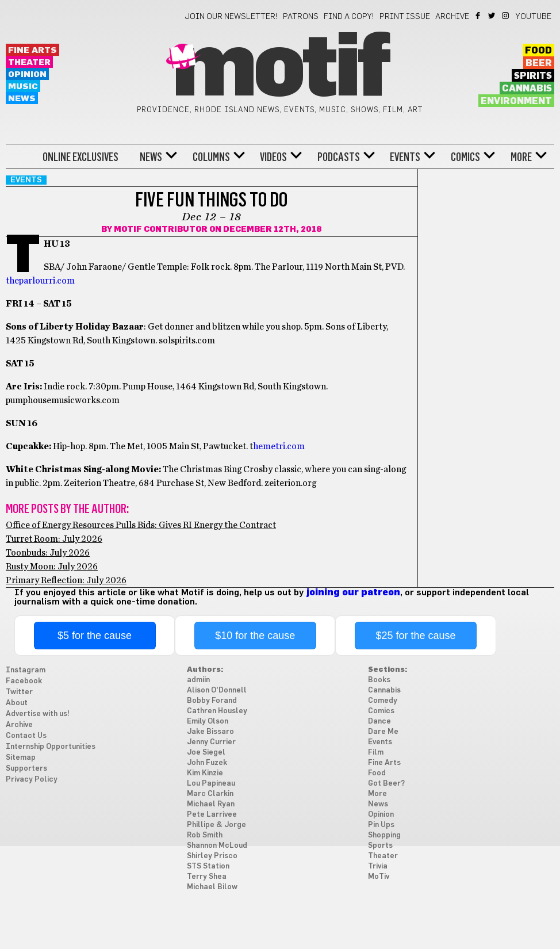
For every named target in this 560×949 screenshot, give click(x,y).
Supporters (26, 769)
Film (376, 753)
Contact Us (26, 736)
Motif (280, 69)
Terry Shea (207, 877)
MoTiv (379, 877)
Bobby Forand (212, 701)
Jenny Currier (211, 742)
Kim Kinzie (205, 773)
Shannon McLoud (217, 846)
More (521, 157)
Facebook (479, 16)
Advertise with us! (38, 714)
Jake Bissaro (210, 732)
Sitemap (21, 758)
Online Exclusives (80, 157)
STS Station (208, 866)
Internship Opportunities (51, 747)
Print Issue (405, 17)
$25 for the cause (415, 636)
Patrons (301, 17)
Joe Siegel (206, 753)
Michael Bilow (212, 887)
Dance (379, 722)
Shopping (384, 835)
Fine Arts (32, 50)
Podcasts (339, 157)
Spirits (533, 76)
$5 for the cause (95, 636)
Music (23, 87)
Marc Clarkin (210, 794)
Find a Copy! (349, 17)
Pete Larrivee (212, 815)
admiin (198, 680)
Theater (29, 62)
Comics (465, 157)
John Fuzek (207, 763)
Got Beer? (386, 784)
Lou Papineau (211, 784)
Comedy (383, 701)
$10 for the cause (255, 636)
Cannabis (527, 89)
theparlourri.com (40, 281)
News (22, 99)
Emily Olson (208, 722)
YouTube (534, 17)
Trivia (378, 866)
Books (379, 680)
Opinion (27, 74)
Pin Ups (381, 825)
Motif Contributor (161, 229)
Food (538, 51)
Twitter (492, 16)
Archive (452, 17)
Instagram (506, 16)
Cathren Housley (217, 711)
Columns (211, 157)
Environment (516, 101)
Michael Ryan (211, 804)
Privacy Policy (32, 780)
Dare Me (383, 732)
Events (405, 157)
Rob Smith (205, 835)
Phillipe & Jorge (216, 825)
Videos (273, 157)
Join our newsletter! (231, 17)
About (17, 703)
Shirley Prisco (212, 856)
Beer (539, 63)
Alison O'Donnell (217, 690)
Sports (380, 846)
